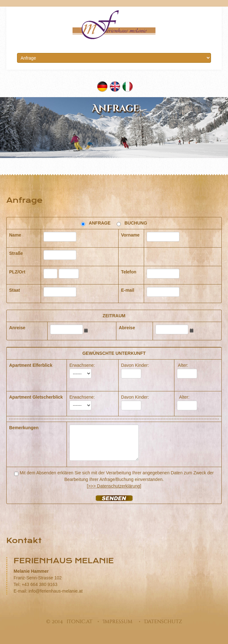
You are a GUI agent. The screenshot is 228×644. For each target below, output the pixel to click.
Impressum (118, 622)
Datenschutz (163, 622)
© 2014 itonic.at (69, 622)
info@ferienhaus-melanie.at (55, 591)
